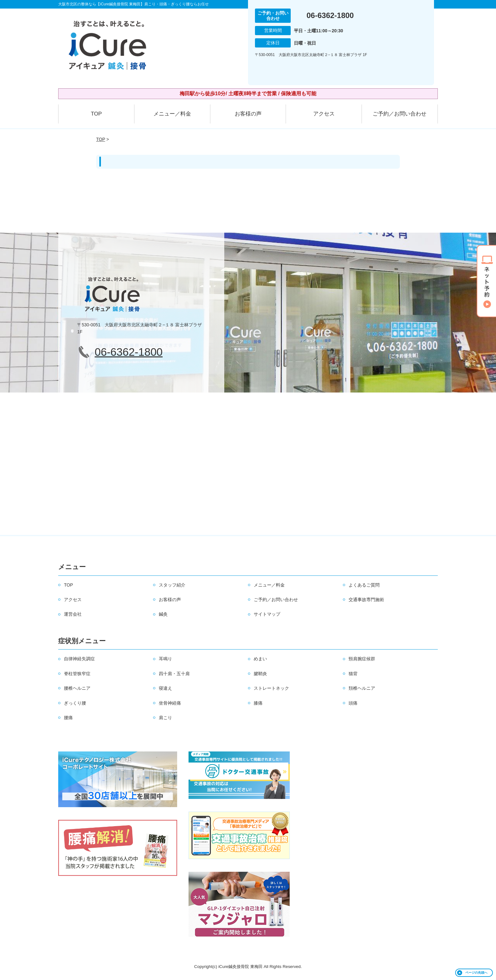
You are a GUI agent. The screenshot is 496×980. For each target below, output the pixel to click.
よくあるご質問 (364, 585)
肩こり (165, 718)
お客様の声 (248, 114)
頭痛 (353, 703)
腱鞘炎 (260, 674)
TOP (96, 114)
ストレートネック (271, 688)
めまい (260, 659)
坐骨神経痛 (170, 703)
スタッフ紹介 (172, 585)
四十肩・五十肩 (174, 674)
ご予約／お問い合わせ (400, 114)
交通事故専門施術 (366, 600)
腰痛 (68, 718)
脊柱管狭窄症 (77, 674)
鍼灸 (163, 614)
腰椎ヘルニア (77, 688)
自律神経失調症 (79, 659)
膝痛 (258, 703)
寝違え (165, 688)
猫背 (353, 674)
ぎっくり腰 (75, 703)
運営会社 (73, 614)
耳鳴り (165, 659)
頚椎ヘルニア (362, 688)
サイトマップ (267, 614)
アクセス (324, 114)
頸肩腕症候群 (362, 659)
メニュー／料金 (172, 114)
